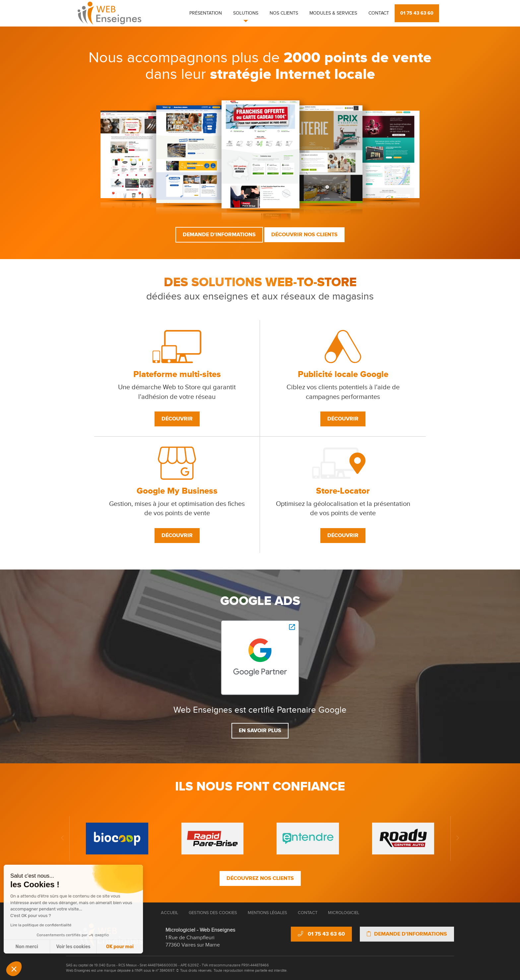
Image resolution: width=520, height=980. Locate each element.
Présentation (206, 13)
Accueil (169, 913)
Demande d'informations (219, 235)
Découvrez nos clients (260, 878)
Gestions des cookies (213, 913)
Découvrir (177, 419)
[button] (14, 969)
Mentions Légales (267, 913)
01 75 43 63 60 (417, 13)
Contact (379, 13)
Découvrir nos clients (304, 235)
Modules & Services (333, 13)
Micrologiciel (344, 913)
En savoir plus (260, 731)
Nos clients (284, 13)
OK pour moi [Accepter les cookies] (61, 947)
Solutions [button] (246, 13)
